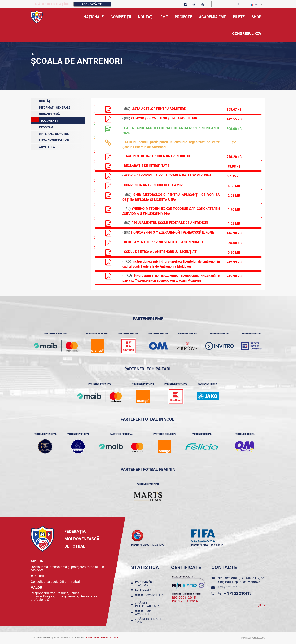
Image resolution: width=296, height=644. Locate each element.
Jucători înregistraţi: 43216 (148, 604)
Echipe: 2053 (144, 590)
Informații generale (51, 107)
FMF (33, 54)
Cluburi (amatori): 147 (149, 596)
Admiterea (43, 146)
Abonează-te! (92, 4)
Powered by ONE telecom (253, 638)
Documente (45, 120)
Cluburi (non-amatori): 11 (144, 612)
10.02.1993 (158, 545)
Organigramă (45, 113)
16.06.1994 (217, 545)
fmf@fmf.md (228, 587)
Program (42, 126)
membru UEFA (140, 545)
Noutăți (41, 100)
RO (254, 5)
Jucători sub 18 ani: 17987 (148, 621)
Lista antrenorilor (50, 140)
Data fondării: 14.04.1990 (144, 583)
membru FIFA (199, 545)
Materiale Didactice (50, 133)
